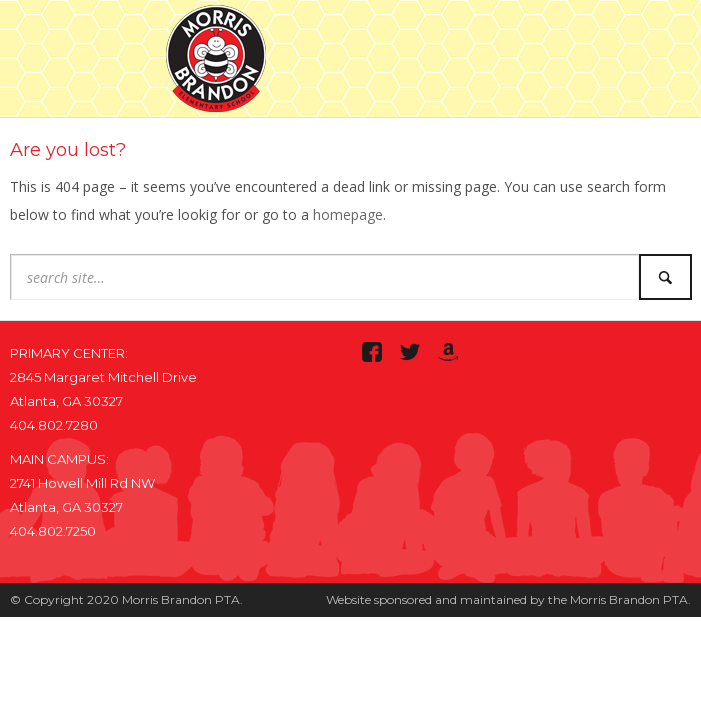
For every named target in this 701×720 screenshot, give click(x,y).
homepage (348, 214)
